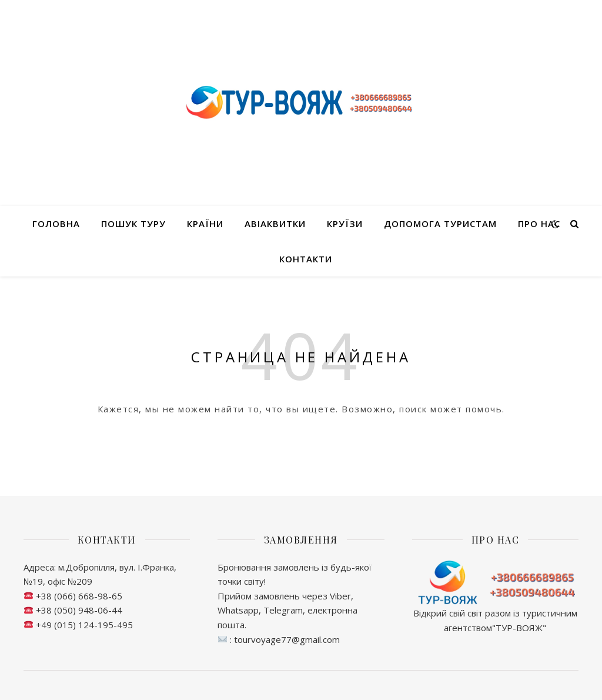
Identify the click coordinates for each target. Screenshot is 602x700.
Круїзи (345, 224)
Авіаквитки (275, 224)
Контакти (306, 259)
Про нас (539, 224)
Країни (205, 224)
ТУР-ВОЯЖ (519, 628)
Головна (56, 224)
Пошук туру (133, 224)
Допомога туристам (440, 224)
